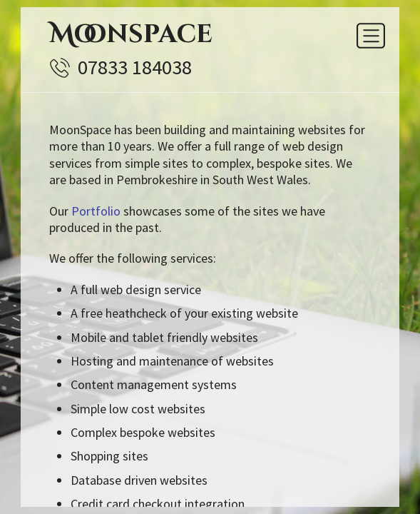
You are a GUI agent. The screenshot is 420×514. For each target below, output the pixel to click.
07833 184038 (135, 67)
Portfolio (96, 211)
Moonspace (131, 34)
